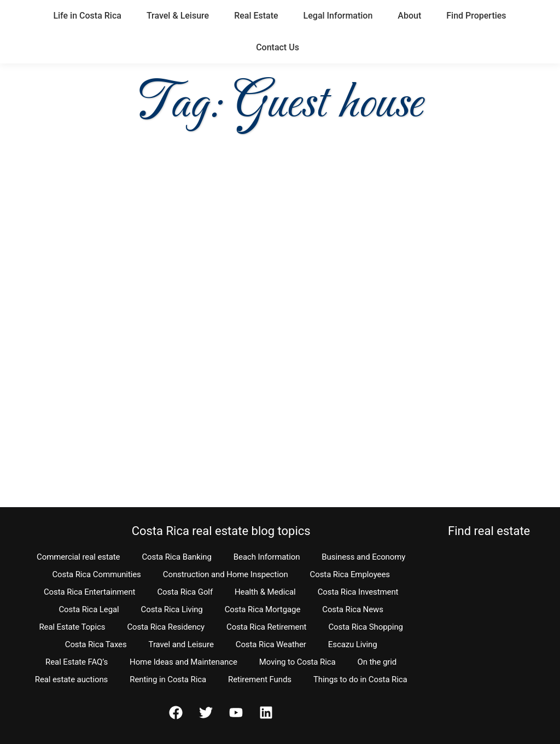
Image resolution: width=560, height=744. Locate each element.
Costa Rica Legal (89, 609)
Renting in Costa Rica (168, 679)
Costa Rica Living (172, 609)
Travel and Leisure (181, 644)
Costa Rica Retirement (266, 627)
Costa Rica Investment (358, 592)
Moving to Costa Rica (297, 662)
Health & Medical (265, 592)
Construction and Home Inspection (226, 574)
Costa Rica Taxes (96, 644)
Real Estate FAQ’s (77, 662)
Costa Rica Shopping (366, 627)
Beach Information (267, 557)
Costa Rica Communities (96, 574)
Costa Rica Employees (350, 574)
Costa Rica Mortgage (263, 609)
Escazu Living (353, 644)
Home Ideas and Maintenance (183, 662)
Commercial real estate (78, 557)
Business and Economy (363, 557)
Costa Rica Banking (176, 557)
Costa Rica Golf (185, 592)
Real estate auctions (71, 679)
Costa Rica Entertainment (90, 592)
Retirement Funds (260, 679)
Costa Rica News (353, 609)
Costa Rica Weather (271, 644)
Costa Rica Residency (166, 627)
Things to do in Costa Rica (360, 679)
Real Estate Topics (72, 627)
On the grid (377, 662)
